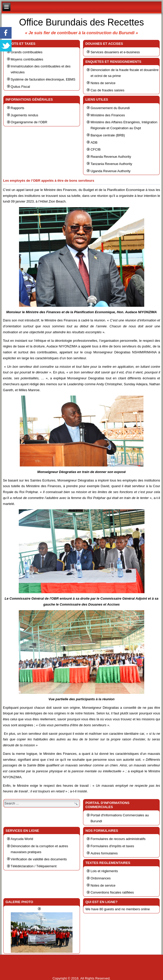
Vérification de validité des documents (39, 859)
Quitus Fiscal (20, 87)
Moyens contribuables (27, 59)
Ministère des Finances (108, 115)
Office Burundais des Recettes (81, 22)
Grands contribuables (27, 52)
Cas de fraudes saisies (107, 90)
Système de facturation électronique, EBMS (43, 79)
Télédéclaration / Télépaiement (34, 866)
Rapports (18, 108)
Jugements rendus (25, 115)
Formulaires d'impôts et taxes (112, 846)
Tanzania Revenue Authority (111, 164)
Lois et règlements (104, 871)
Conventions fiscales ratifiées (112, 892)
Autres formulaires (104, 853)
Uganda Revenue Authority (110, 171)
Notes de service (103, 83)
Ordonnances (101, 878)
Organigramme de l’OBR (29, 122)
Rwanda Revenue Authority (111, 157)
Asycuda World (22, 839)
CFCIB (96, 149)
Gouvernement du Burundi (110, 108)
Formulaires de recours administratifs (118, 839)
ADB (94, 142)
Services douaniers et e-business (115, 52)
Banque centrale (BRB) (108, 135)
